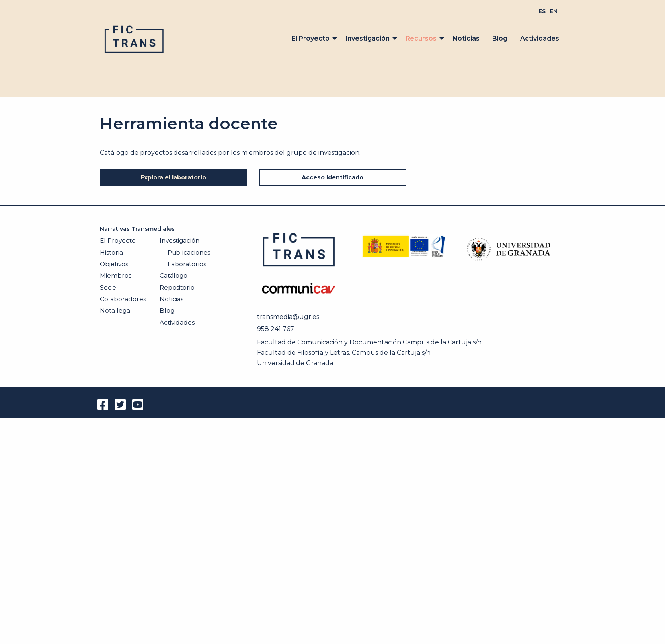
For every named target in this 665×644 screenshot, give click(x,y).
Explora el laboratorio (174, 177)
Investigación (368, 38)
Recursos (421, 38)
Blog (500, 38)
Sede (108, 287)
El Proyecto (311, 38)
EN (554, 11)
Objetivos (114, 264)
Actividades (540, 38)
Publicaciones (189, 252)
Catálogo (174, 275)
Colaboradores (123, 299)
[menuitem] (542, 11)
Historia (111, 252)
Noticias (466, 38)
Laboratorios (187, 264)
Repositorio (177, 287)
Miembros (116, 275)
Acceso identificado (332, 177)
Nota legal (116, 310)
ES (542, 11)
